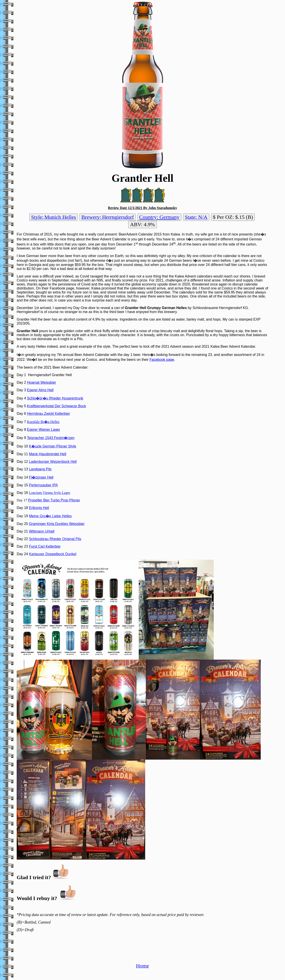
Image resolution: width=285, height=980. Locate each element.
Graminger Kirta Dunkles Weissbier (57, 524)
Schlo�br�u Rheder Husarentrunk (55, 398)
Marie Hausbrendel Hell (48, 454)
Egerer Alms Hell (40, 390)
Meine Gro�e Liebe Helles (50, 516)
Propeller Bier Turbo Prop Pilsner (54, 500)
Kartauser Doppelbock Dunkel (53, 554)
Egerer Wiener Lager (44, 430)
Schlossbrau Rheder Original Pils (55, 539)
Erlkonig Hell (39, 508)
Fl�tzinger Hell (41, 477)
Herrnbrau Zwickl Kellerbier (48, 414)
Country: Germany (159, 217)
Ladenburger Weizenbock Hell (53, 462)
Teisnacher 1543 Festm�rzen (51, 438)
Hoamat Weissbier (41, 382)
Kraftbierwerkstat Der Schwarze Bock (56, 406)
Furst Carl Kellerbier (45, 546)
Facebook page (162, 360)
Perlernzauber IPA (43, 485)
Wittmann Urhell (42, 531)
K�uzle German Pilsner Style (53, 446)
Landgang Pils (40, 469)
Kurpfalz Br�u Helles (43, 422)
